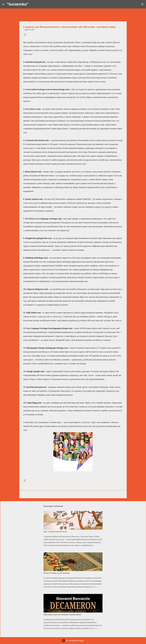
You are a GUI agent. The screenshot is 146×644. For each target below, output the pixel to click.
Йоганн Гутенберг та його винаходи (57, 573)
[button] (25, 35)
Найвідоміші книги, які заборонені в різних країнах (62, 615)
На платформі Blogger (73, 641)
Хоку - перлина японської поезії (55, 532)
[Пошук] (32, 4)
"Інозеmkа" (18, 4)
